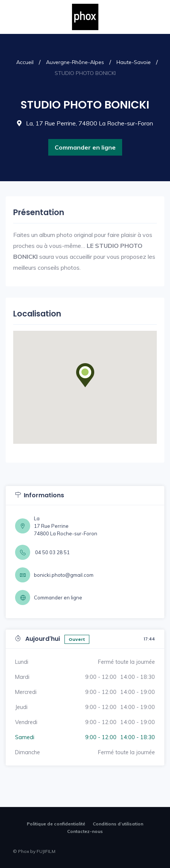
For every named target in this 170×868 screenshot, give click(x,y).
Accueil (25, 62)
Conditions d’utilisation (118, 824)
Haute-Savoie (134, 62)
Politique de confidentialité (56, 824)
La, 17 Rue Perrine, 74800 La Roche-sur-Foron (85, 123)
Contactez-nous (85, 831)
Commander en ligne (85, 147)
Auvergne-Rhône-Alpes (75, 62)
